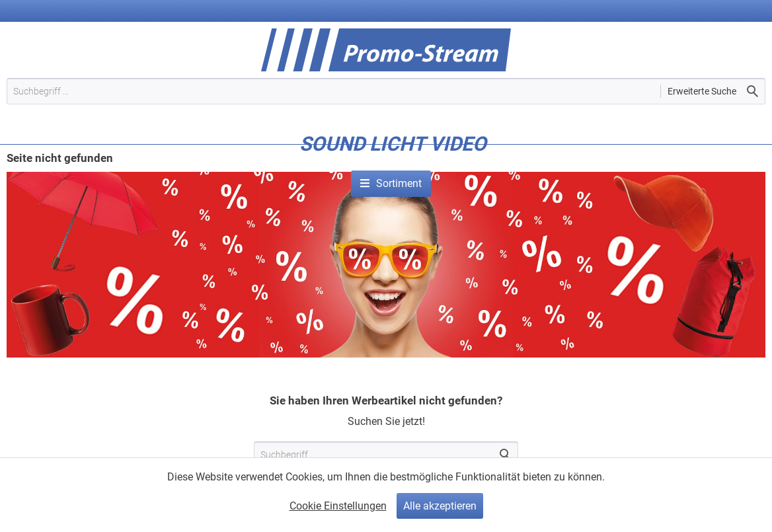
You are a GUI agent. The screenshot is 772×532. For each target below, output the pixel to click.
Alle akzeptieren (440, 506)
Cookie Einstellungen (338, 506)
